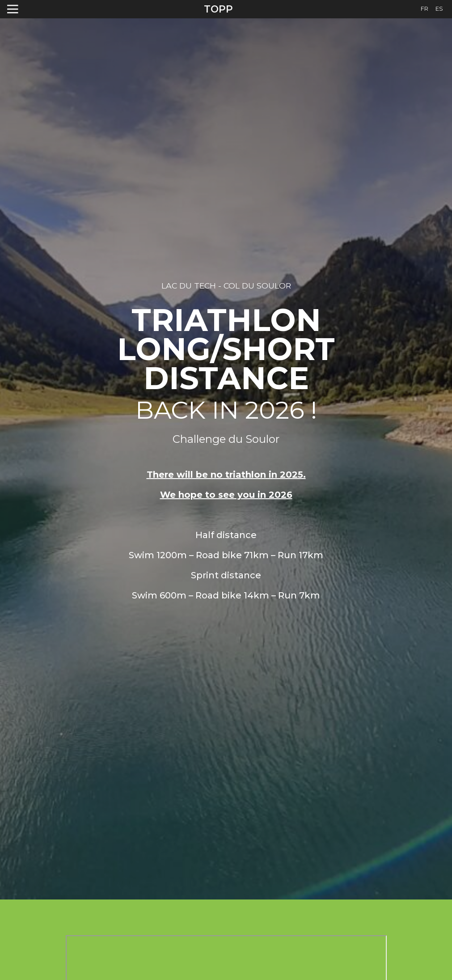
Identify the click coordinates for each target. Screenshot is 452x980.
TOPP (218, 9)
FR (425, 9)
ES (439, 9)
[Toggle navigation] (13, 9)
